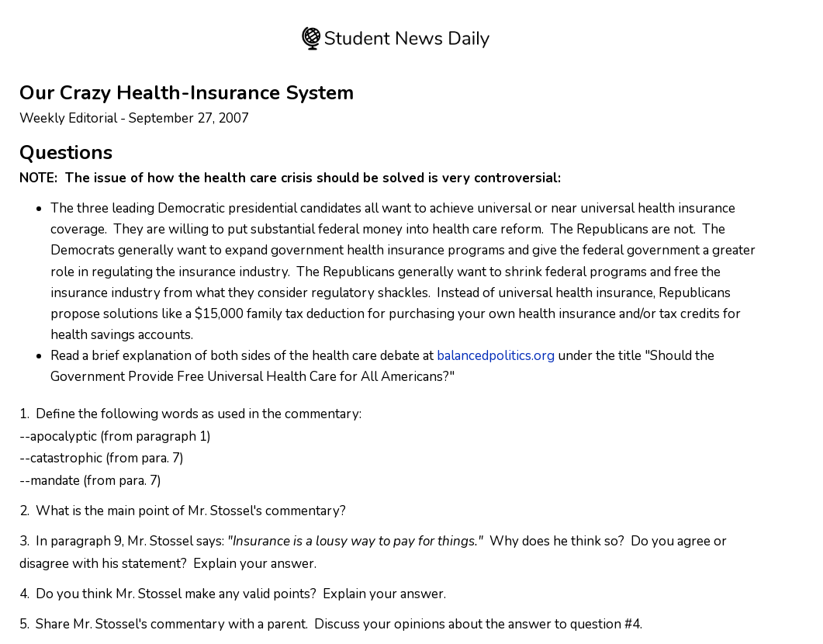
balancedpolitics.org (496, 356)
